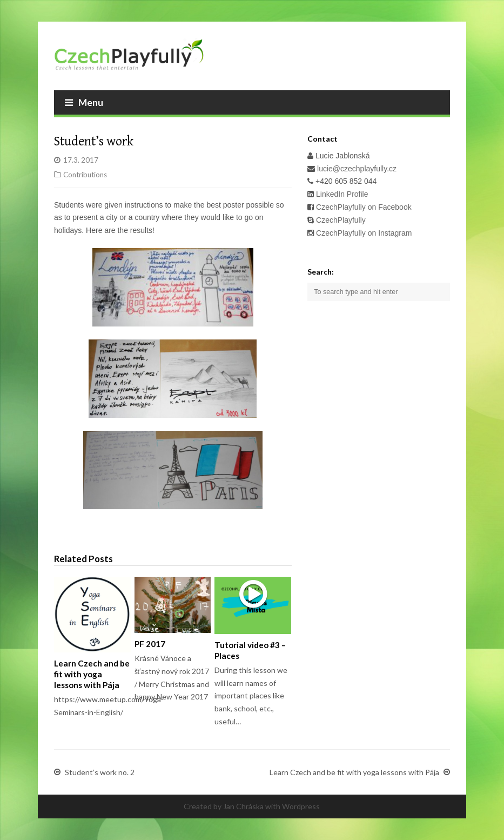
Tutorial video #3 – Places (250, 650)
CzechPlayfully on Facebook (363, 207)
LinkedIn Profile (341, 194)
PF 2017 (150, 644)
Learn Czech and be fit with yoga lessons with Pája (92, 674)
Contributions (85, 175)
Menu (84, 102)
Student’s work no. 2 (100, 772)
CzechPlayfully (341, 220)
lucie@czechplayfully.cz (357, 169)
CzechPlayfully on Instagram (364, 233)
